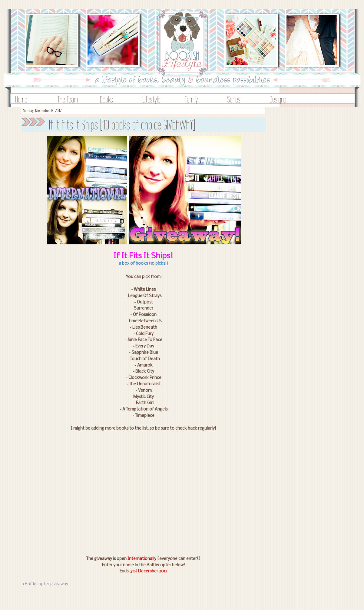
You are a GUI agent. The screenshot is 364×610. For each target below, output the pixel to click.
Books (106, 99)
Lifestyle (151, 99)
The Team (68, 99)
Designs (278, 99)
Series (234, 99)
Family (191, 99)
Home (21, 99)
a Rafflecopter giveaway (45, 584)
